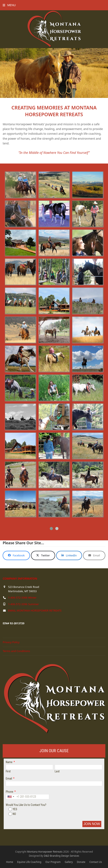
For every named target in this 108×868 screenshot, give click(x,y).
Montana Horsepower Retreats (45, 852)
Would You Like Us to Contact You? (26, 805)
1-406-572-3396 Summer (23, 604)
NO (12, 814)
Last (57, 771)
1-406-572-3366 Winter (22, 598)
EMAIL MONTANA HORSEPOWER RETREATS (35, 610)
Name (9, 762)
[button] (9, 5)
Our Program (53, 862)
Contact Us (96, 862)
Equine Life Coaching (29, 862)
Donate (81, 862)
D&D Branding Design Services (61, 856)
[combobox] (11, 797)
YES (13, 809)
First (8, 771)
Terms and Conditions (16, 651)
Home (10, 862)
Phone (10, 792)
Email (9, 779)
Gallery (69, 862)
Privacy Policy (11, 642)
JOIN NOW (92, 824)
